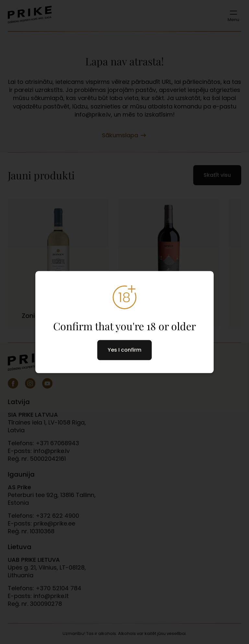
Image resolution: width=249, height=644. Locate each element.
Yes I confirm (124, 350)
